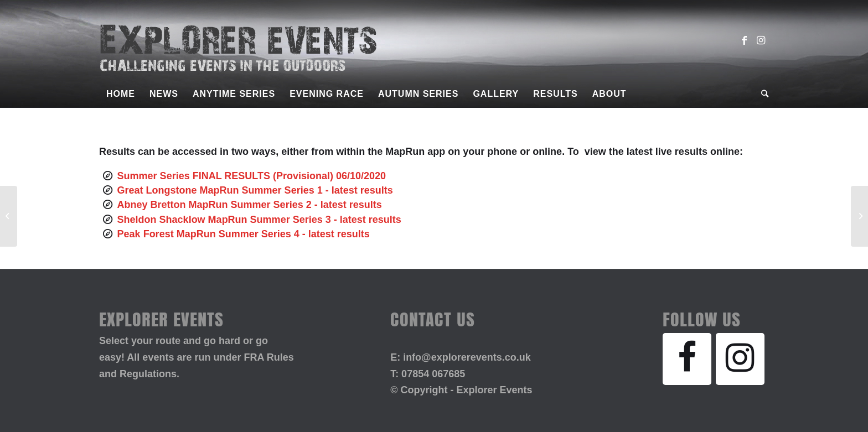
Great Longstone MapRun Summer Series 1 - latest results (255, 190)
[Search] (761, 94)
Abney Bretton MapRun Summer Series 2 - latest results (250, 205)
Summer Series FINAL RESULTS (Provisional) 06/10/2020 (252, 176)
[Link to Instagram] (761, 40)
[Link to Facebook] (744, 40)
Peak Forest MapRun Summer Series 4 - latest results (244, 234)
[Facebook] (687, 359)
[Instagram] (740, 359)
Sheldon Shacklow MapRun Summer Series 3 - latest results (259, 220)
